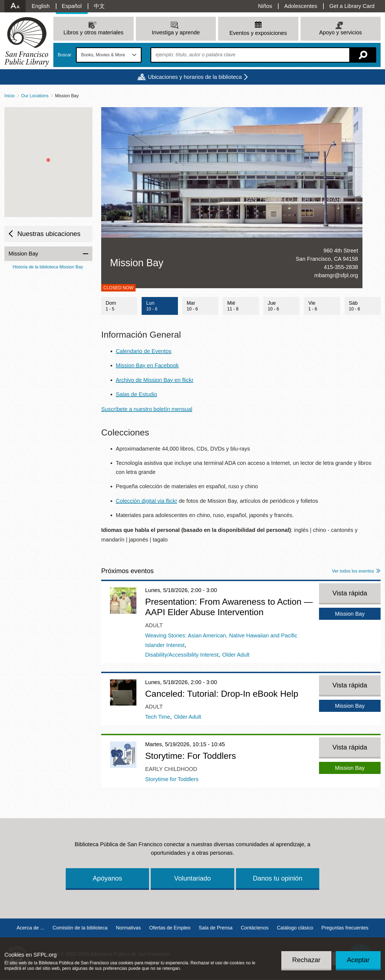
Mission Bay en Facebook (147, 365)
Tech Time (158, 717)
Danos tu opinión (277, 878)
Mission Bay (23, 254)
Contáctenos (255, 928)
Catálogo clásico (295, 928)
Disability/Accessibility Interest (182, 655)
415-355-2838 (341, 267)
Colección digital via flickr (146, 501)
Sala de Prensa (215, 928)
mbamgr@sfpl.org (336, 275)
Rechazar (306, 960)
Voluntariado (192, 878)
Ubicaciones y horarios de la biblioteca (195, 77)
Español (72, 6)
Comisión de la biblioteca (80, 928)
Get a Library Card (352, 6)
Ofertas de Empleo (170, 928)
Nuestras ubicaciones (49, 234)
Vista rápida (350, 593)
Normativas (128, 928)
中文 (99, 6)
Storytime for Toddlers (172, 779)
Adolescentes (301, 6)
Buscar (65, 55)
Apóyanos (107, 878)
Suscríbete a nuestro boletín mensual (147, 409)
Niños (265, 6)
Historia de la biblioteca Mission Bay (48, 267)
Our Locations (35, 96)
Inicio (9, 96)
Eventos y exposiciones (258, 33)
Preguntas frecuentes (345, 928)
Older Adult (236, 655)
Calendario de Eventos (144, 351)
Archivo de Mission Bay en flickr (155, 380)
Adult (154, 625)
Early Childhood (171, 769)
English (41, 6)
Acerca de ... (30, 928)
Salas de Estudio (136, 394)
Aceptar (358, 960)
